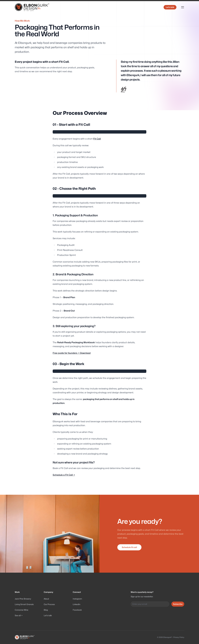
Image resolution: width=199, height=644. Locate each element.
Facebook (77, 610)
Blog (46, 610)
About (46, 599)
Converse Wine (22, 610)
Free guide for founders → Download (72, 353)
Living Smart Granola (24, 604)
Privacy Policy (179, 637)
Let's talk (170, 7)
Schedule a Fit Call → (64, 475)
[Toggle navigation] (183, 7)
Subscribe (178, 604)
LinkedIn (77, 604)
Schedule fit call (129, 547)
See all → (19, 615)
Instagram (77, 599)
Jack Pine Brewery (23, 599)
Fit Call (97, 139)
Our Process (49, 604)
